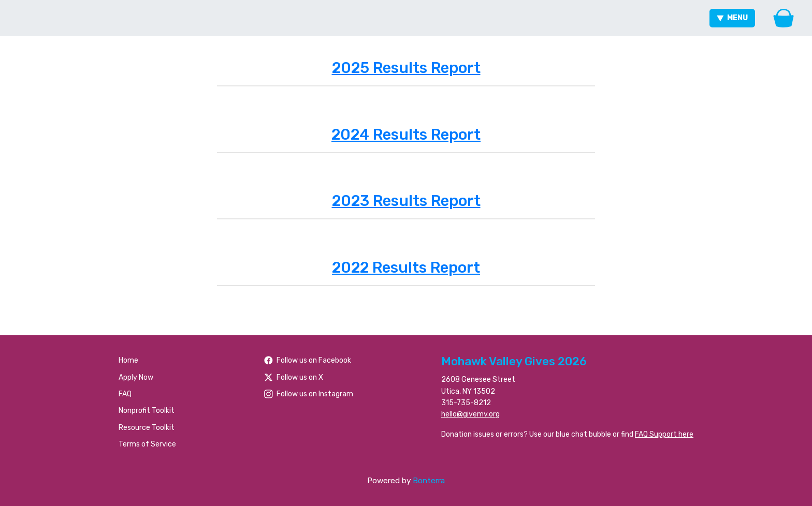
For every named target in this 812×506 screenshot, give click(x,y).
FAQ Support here (664, 434)
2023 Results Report (406, 201)
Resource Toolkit (147, 428)
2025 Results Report (406, 68)
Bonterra (429, 481)
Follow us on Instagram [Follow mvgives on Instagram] (309, 394)
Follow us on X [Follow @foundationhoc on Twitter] (294, 377)
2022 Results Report (406, 267)
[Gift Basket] (784, 18)
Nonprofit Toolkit (147, 411)
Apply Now (136, 377)
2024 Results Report (406, 135)
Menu (732, 18)
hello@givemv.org (470, 414)
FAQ (125, 394)
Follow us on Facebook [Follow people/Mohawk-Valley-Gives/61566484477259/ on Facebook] (308, 360)
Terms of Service (147, 444)
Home (128, 360)
